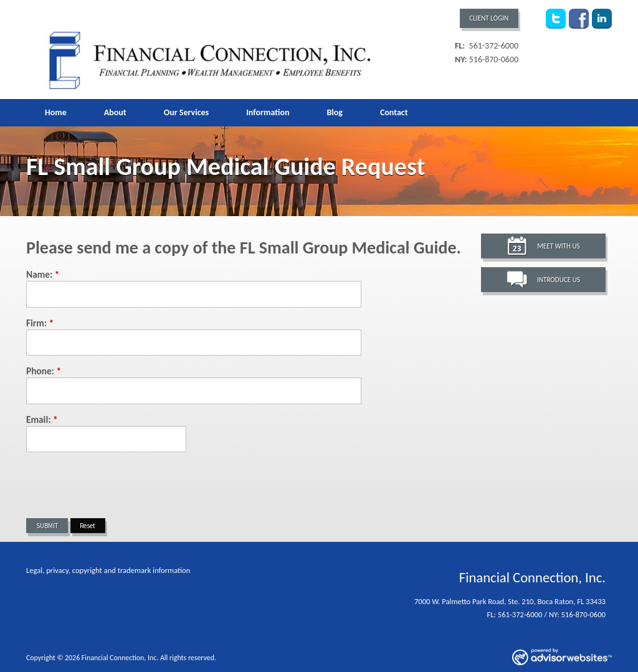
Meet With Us (559, 246)
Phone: (44, 371)
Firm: (40, 323)
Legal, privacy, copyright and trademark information (108, 570)
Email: (42, 419)
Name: (43, 274)
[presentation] (121, 485)
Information (268, 112)
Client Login (489, 18)
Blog (334, 112)
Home (56, 112)
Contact (394, 112)
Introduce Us (559, 280)
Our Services (186, 112)
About (115, 112)
